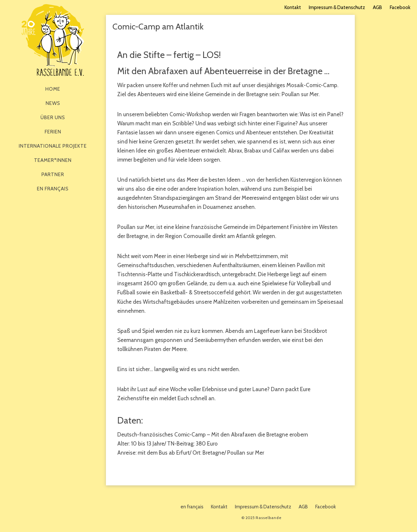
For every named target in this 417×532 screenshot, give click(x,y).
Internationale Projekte (53, 146)
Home (53, 89)
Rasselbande (53, 40)
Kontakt (293, 7)
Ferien (53, 132)
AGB (377, 7)
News (53, 103)
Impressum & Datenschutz (337, 7)
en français (53, 189)
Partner (53, 175)
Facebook (400, 7)
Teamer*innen (53, 160)
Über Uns (53, 118)
